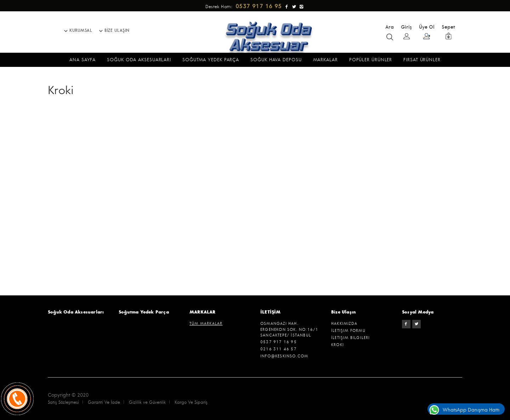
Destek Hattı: (245, 7)
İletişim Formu (348, 331)
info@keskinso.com (284, 356)
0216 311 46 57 (279, 349)
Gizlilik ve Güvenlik (147, 402)
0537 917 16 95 (279, 342)
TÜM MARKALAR (206, 324)
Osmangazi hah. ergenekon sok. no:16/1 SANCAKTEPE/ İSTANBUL (289, 329)
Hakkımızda (344, 324)
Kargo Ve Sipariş (191, 402)
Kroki (338, 345)
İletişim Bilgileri (351, 338)
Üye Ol (427, 32)
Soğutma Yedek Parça (144, 312)
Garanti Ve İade (104, 402)
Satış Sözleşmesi (63, 402)
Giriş (406, 31)
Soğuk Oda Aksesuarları (76, 312)
